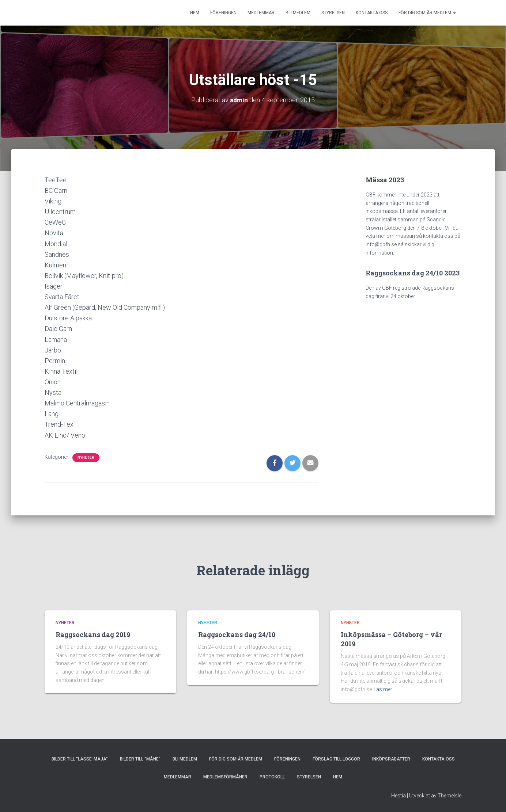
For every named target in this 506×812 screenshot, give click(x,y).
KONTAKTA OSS (372, 13)
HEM (195, 13)
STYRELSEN (333, 13)
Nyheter (86, 458)
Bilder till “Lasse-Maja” (80, 759)
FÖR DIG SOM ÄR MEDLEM (427, 13)
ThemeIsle (450, 796)
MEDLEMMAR (261, 13)
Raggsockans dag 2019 (93, 634)
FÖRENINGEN (223, 13)
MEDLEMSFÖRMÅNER (225, 777)
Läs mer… (384, 689)
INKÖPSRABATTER (391, 759)
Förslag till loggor (336, 759)
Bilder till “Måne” (140, 759)
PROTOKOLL (272, 777)
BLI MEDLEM (298, 13)
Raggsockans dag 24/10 (237, 634)
